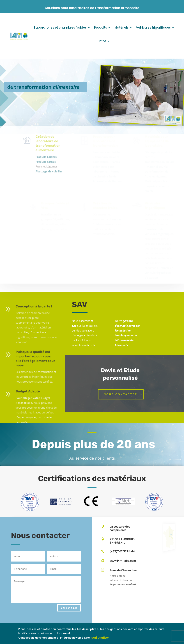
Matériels (121, 27)
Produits (101, 27)
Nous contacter (121, 394)
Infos (103, 41)
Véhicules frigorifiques (153, 27)
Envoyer (69, 608)
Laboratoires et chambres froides (60, 27)
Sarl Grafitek (100, 638)
